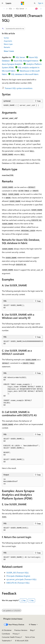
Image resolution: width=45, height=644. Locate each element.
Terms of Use (30, 637)
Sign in (41, 3)
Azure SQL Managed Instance (26, 61)
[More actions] (41, 9)
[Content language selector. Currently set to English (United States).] (13, 619)
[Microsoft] (23, 3)
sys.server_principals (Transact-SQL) (21, 579)
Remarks (7, 47)
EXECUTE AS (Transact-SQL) (18, 583)
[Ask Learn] (37, 9)
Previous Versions (21, 630)
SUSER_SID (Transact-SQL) (18, 573)
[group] (22, 343)
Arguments (8, 41)
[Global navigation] (2, 3)
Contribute (6, 634)
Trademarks (6, 641)
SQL (10, 9)
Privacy (15, 634)
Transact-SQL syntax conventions (19, 88)
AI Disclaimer (7, 630)
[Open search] (35, 3)
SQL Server (20, 9)
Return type (8, 44)
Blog (32, 630)
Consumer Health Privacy (11, 637)
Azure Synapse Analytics (12, 64)
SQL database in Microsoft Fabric (25, 74)
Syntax (6, 38)
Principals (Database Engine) (18, 576)
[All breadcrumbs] (4, 9)
